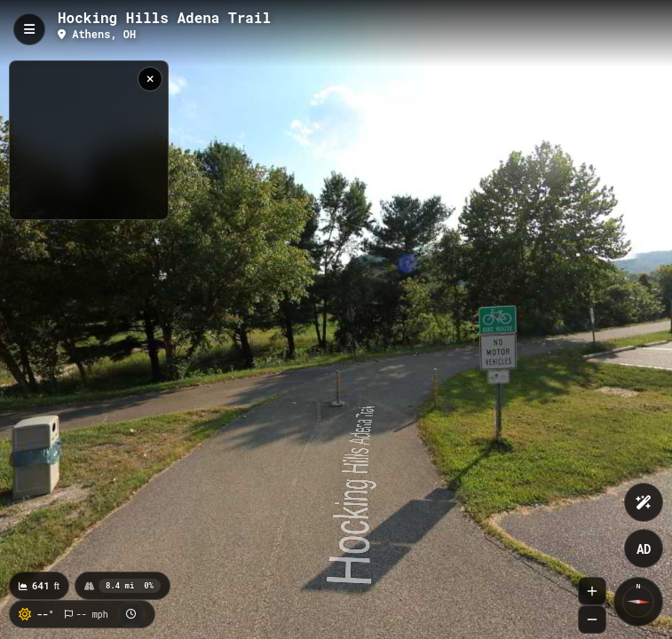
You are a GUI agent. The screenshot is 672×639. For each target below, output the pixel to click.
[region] (89, 140)
